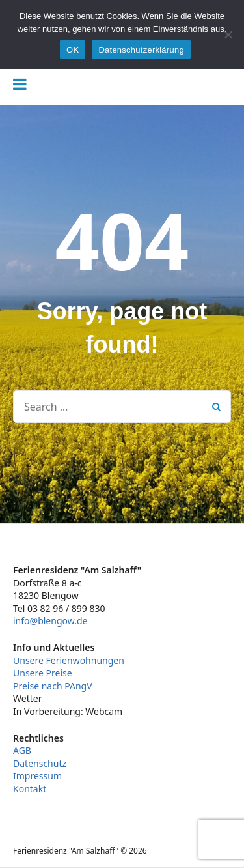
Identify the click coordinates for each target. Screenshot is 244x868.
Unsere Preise (43, 673)
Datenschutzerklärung (141, 50)
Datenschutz (40, 763)
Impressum (37, 776)
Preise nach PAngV (53, 686)
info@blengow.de (50, 621)
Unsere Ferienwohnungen (69, 660)
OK (73, 50)
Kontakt (30, 789)
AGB (22, 750)
